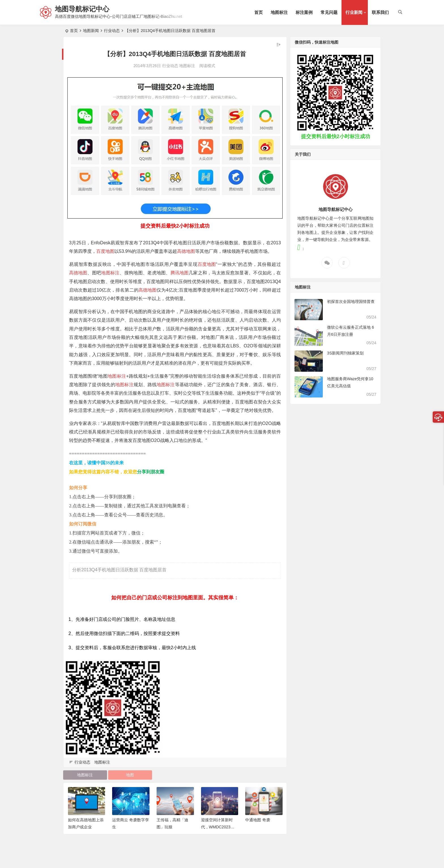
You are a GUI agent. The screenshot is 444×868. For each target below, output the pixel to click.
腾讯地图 (180, 273)
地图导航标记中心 (82, 9)
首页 (259, 12)
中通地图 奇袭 (258, 820)
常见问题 (329, 12)
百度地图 (105, 251)
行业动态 (112, 31)
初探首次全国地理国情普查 (351, 302)
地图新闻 (91, 31)
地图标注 (279, 12)
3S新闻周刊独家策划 (345, 353)
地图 (130, 775)
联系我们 (380, 12)
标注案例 (304, 12)
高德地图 (186, 251)
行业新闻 (354, 12)
